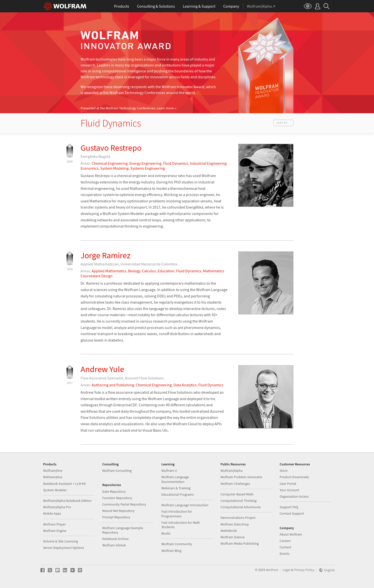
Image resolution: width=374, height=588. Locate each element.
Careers (285, 541)
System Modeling (114, 168)
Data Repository (114, 491)
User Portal (288, 484)
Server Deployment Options (64, 548)
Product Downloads (294, 477)
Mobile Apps (52, 513)
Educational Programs (178, 494)
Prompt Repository (116, 517)
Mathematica (53, 477)
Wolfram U (169, 471)
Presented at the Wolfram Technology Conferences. (127, 108)
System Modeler (55, 490)
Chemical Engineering (110, 163)
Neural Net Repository (119, 511)
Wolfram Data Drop (235, 524)
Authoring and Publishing (113, 385)
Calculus (149, 271)
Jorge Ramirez (105, 255)
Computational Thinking (238, 501)
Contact (285, 547)
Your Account (289, 490)
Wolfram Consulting (117, 471)
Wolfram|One (53, 471)
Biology (134, 271)
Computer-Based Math (237, 494)
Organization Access (294, 496)
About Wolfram (291, 534)
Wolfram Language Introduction (185, 505)
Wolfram (272, 570)
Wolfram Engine (55, 531)
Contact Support (292, 513)
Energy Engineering (145, 163)
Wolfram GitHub (114, 545)
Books (166, 533)
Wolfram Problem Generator (241, 477)
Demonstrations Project (238, 518)
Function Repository (117, 498)
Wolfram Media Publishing (240, 543)
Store (284, 471)
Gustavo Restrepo (111, 148)
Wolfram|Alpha (231, 471)
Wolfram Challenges (235, 484)
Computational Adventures (241, 507)
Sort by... (283, 123)
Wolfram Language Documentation (175, 479)
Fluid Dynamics (176, 163)
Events (285, 554)
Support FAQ (289, 507)
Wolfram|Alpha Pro (57, 507)
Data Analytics (185, 385)
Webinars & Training (176, 488)
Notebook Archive (115, 539)
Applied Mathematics (109, 271)
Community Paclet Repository (124, 504)
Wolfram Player (54, 524)
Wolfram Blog (171, 551)
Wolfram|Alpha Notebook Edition (67, 501)
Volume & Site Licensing (60, 541)
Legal (287, 570)
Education (166, 271)
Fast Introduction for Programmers (177, 514)
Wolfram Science (233, 537)
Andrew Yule (102, 369)
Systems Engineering (148, 168)
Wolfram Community (177, 544)
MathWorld (229, 531)
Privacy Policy (304, 570)
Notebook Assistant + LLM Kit (64, 484)
